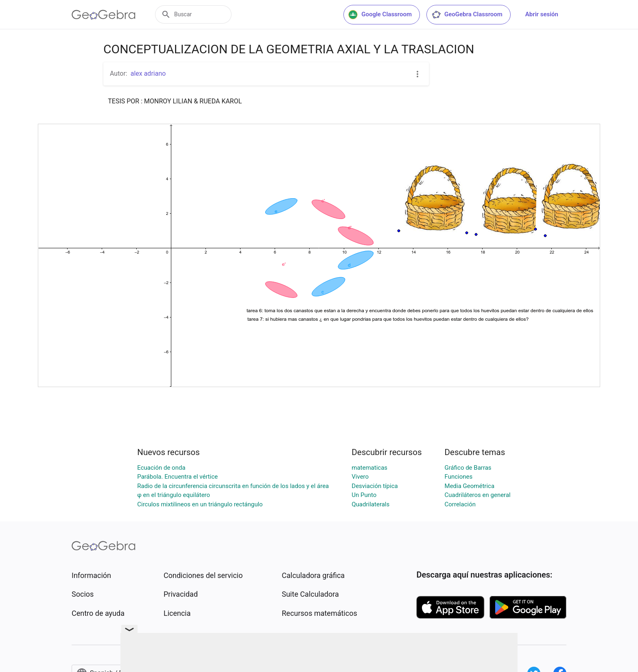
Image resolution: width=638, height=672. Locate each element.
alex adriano (148, 73)
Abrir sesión (542, 14)
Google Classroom (380, 15)
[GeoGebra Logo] (104, 15)
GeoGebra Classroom (467, 15)
